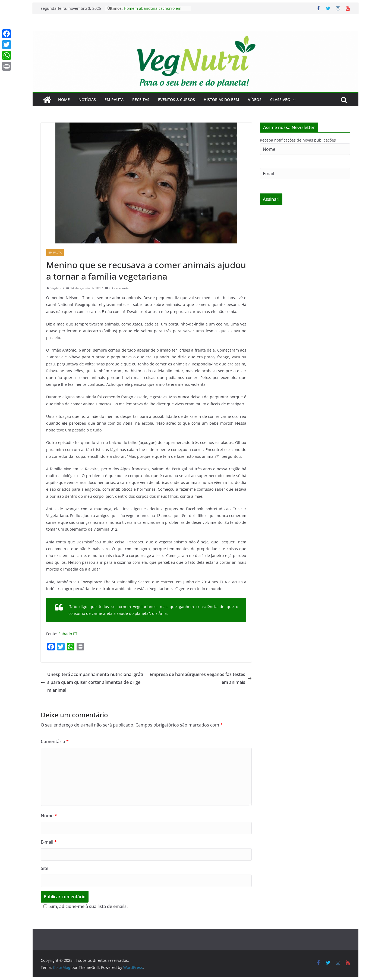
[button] (293, 100)
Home (64, 100)
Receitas (141, 100)
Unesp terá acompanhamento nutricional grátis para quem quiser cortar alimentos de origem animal (92, 682)
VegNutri (57, 288)
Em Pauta (114, 100)
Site (45, 868)
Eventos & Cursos (176, 100)
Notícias (87, 100)
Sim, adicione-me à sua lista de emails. (85, 906)
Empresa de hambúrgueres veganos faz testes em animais (201, 678)
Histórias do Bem (221, 100)
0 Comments (117, 288)
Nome (49, 816)
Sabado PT (68, 634)
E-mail (49, 842)
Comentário (55, 741)
